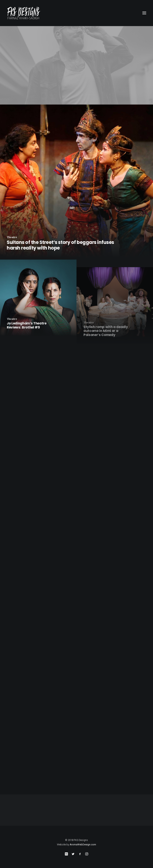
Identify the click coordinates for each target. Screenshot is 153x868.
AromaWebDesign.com (83, 844)
